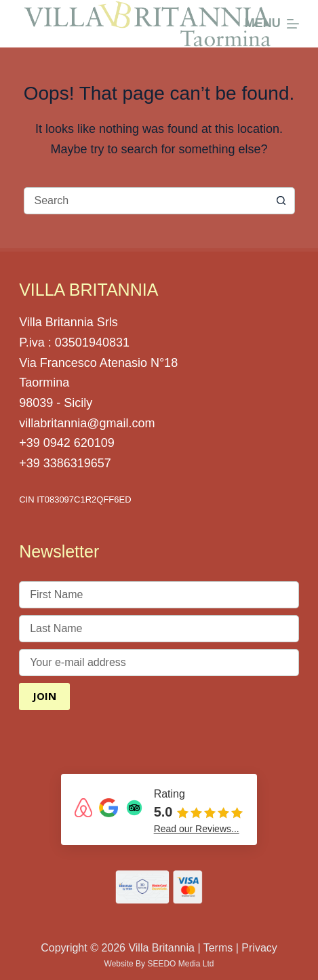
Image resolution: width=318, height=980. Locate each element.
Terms (218, 948)
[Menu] (272, 24)
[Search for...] (146, 201)
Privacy (259, 948)
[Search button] (281, 201)
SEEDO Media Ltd (180, 964)
